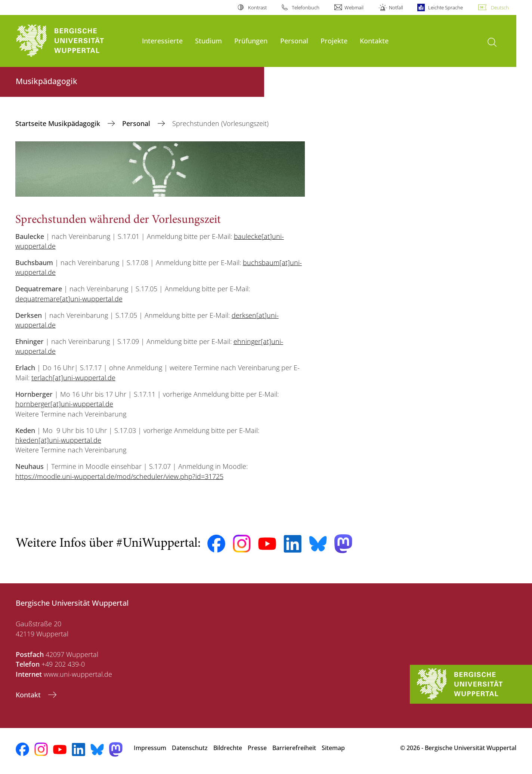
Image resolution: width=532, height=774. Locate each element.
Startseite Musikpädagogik (59, 123)
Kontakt (29, 695)
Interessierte (162, 41)
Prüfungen (251, 41)
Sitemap (333, 748)
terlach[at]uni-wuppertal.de (73, 378)
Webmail (354, 7)
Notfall (396, 7)
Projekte (334, 41)
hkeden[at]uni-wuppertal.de (58, 440)
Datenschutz (190, 748)
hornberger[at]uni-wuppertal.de (64, 404)
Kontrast (257, 7)
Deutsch (500, 7)
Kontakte (374, 41)
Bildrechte (228, 748)
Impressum (150, 748)
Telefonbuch (306, 7)
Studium (208, 41)
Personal (294, 41)
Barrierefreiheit (294, 748)
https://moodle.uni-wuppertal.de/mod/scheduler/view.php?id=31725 (119, 476)
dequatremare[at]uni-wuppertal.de (69, 299)
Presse (257, 748)
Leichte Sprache (446, 7)
